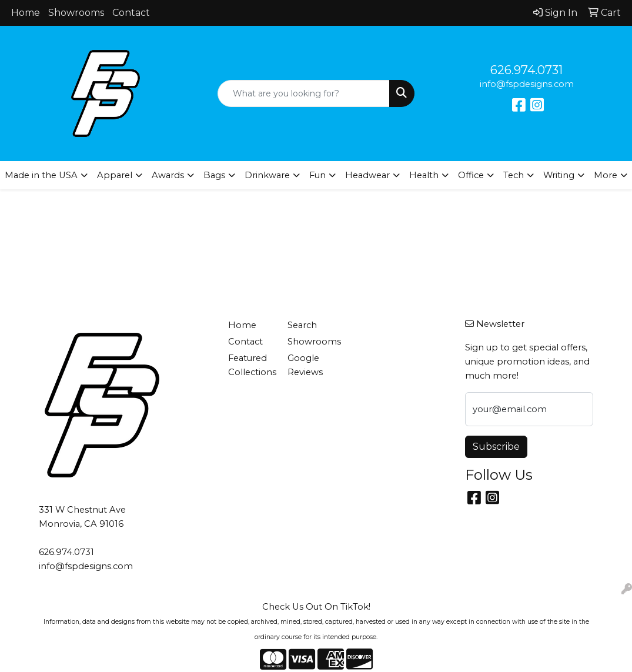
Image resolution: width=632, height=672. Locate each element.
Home (26, 13)
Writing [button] (559, 175)
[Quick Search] (303, 93)
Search (302, 325)
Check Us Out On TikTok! (316, 607)
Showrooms (76, 13)
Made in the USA (41, 175)
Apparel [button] (115, 175)
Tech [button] (514, 175)
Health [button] (424, 175)
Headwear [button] (367, 175)
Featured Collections (251, 365)
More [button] (606, 175)
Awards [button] (168, 175)
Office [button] (471, 175)
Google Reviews (305, 365)
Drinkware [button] (267, 175)
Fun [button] (317, 175)
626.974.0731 (526, 70)
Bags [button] (214, 175)
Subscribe (496, 447)
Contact (131, 13)
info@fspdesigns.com (527, 84)
